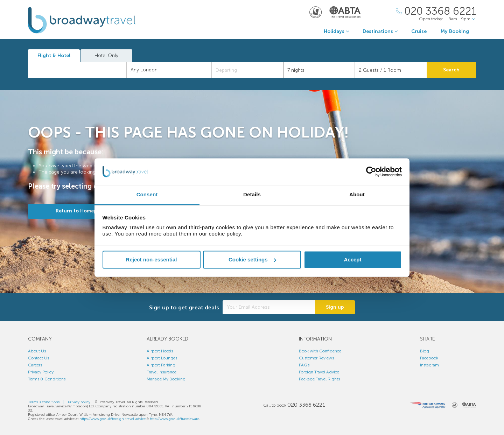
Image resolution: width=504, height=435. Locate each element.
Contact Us (38, 358)
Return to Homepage (81, 211)
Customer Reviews (316, 358)
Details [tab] (252, 195)
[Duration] (319, 70)
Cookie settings (252, 259)
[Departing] (248, 70)
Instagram (429, 365)
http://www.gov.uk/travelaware (174, 419)
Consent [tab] (147, 195)
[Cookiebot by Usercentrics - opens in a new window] (371, 171)
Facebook (429, 358)
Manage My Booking (166, 379)
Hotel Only (106, 55)
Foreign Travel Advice (319, 372)
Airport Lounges (162, 358)
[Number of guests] (391, 70)
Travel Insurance (162, 372)
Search (451, 70)
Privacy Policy (41, 372)
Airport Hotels (160, 351)
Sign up (335, 307)
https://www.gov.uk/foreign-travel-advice (113, 419)
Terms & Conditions (47, 379)
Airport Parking (161, 365)
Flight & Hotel (54, 55)
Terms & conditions (44, 402)
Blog (425, 351)
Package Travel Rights (319, 379)
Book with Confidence (320, 351)
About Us (37, 351)
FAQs (304, 365)
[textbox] (81, 70)
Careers (35, 365)
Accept (352, 259)
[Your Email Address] (269, 307)
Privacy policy (79, 402)
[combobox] (77, 70)
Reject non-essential (152, 259)
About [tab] (357, 195)
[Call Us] (436, 11)
